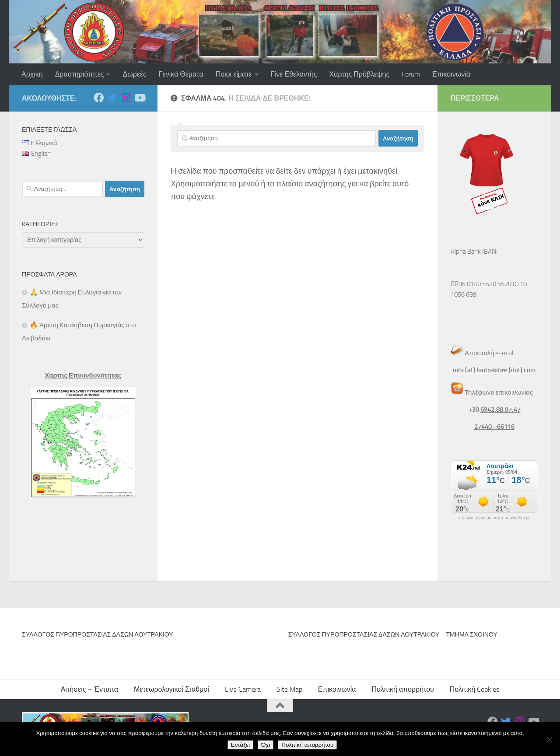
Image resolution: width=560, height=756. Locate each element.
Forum (411, 74)
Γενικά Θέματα (181, 74)
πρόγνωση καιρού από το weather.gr (495, 518)
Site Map (289, 689)
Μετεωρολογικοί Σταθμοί (171, 689)
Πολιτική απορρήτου (403, 689)
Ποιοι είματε (234, 74)
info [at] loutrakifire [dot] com (494, 370)
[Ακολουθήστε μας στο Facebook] (99, 98)
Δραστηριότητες (80, 74)
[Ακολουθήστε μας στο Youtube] (139, 98)
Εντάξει (240, 745)
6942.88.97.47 (500, 409)
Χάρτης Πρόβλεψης (360, 74)
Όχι (266, 745)
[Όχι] (549, 739)
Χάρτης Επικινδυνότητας (83, 375)
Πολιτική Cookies (474, 689)
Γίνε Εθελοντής (294, 74)
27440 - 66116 (494, 427)
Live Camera (243, 689)
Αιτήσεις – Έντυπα (89, 689)
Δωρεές (134, 74)
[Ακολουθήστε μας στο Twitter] (112, 98)
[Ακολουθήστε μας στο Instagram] (126, 98)
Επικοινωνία (451, 74)
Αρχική (32, 74)
